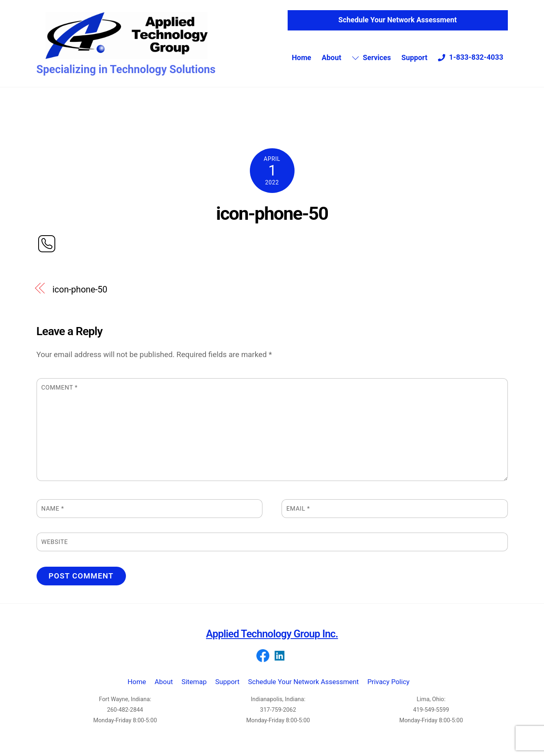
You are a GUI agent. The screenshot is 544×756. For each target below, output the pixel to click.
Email (298, 513)
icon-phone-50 (272, 218)
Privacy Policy (388, 686)
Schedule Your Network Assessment (398, 21)
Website (55, 546)
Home (301, 59)
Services (371, 59)
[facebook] (263, 660)
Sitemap (194, 686)
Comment (60, 392)
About (332, 59)
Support (414, 59)
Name (53, 513)
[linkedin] (280, 660)
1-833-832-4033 (471, 58)
